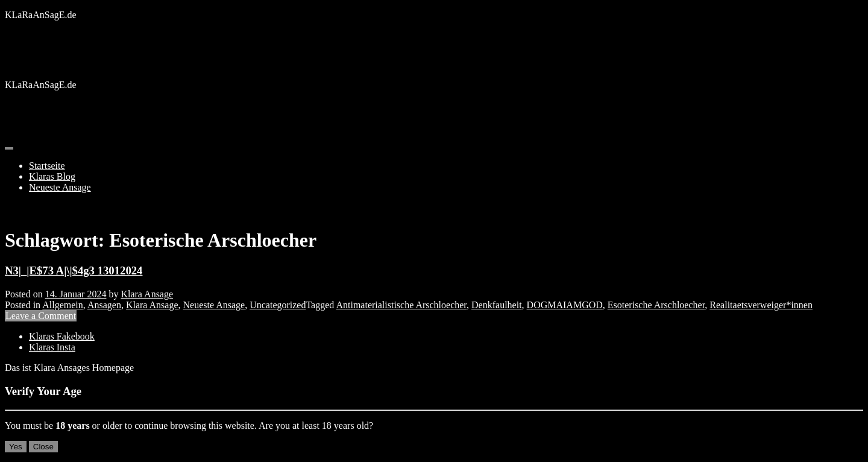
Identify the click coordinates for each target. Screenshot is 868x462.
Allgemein (63, 305)
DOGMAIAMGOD (565, 305)
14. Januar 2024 (76, 294)
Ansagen (104, 305)
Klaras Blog (52, 176)
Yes (16, 447)
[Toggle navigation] (9, 148)
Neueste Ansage (60, 187)
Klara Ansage (147, 294)
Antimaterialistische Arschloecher (401, 305)
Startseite (47, 166)
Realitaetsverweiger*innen (761, 305)
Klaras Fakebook (62, 336)
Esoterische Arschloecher (656, 305)
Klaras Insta (52, 347)
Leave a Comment (41, 316)
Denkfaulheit (497, 305)
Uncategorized (278, 305)
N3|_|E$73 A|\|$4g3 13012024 (74, 271)
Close (43, 447)
